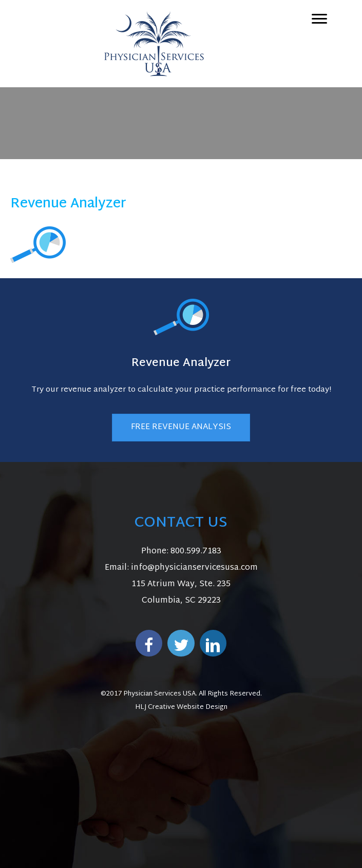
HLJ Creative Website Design (181, 707)
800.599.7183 (196, 552)
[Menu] (319, 19)
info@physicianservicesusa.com (194, 568)
